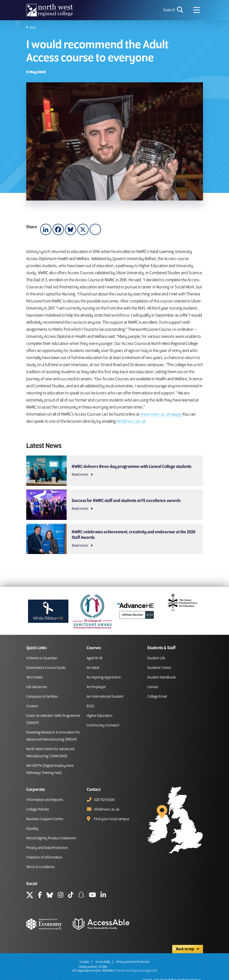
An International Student (105, 697)
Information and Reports (45, 800)
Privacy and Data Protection (47, 848)
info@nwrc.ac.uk (131, 421)
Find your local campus (112, 819)
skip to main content (4, 4)
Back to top (188, 949)
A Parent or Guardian (42, 658)
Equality (32, 829)
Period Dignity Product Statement (51, 838)
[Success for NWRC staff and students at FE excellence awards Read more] (115, 505)
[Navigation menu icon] (197, 10)
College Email (157, 697)
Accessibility (103, 962)
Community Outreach (103, 725)
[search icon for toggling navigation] (174, 10)
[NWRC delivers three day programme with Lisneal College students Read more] (115, 471)
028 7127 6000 (104, 800)
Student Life (156, 658)
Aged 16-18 (94, 658)
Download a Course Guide (46, 668)
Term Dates (34, 677)
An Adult (93, 668)
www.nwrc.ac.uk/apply (161, 414)
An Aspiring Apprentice (104, 677)
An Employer (96, 687)
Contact (32, 706)
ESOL (91, 706)
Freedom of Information (44, 858)
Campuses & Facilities (42, 697)
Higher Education (99, 716)
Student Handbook (161, 677)
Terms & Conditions (41, 867)
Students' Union (159, 668)
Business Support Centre (45, 819)
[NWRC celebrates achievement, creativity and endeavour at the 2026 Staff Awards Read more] (115, 539)
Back (31, 28)
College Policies (38, 810)
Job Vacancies (37, 687)
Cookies (84, 962)
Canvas (153, 687)
